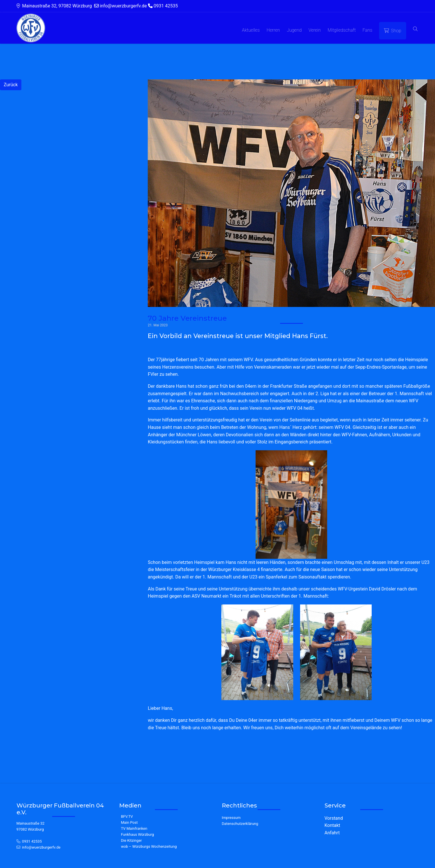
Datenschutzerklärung (240, 824)
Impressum (231, 818)
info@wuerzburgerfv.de (41, 847)
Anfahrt (332, 833)
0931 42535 (32, 841)
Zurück (11, 85)
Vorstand (334, 818)
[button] (415, 29)
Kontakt (332, 825)
